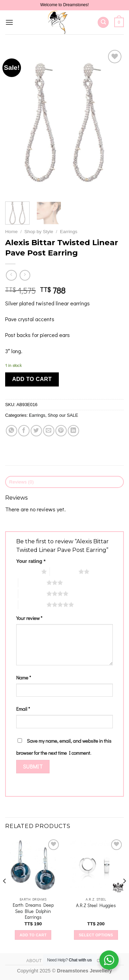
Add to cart (32, 379)
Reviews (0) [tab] (22, 482)
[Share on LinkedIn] (73, 431)
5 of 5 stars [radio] (33, 605)
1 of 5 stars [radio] (27, 571)
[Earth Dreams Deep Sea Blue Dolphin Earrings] (33, 866)
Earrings (69, 232)
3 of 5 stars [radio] (33, 582)
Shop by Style (39, 232)
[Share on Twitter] (36, 431)
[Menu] (9, 22)
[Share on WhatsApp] (12, 431)
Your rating (31, 561)
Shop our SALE (63, 415)
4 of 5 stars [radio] (33, 594)
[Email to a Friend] (49, 431)
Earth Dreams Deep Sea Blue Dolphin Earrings (33, 911)
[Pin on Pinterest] (61, 431)
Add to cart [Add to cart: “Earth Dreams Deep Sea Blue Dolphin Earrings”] (33, 935)
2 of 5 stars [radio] (64, 571)
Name (24, 678)
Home (11, 232)
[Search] (103, 23)
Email (23, 709)
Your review (29, 618)
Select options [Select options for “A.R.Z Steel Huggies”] (96, 935)
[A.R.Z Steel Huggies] (96, 866)
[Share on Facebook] (24, 431)
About (34, 961)
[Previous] (5, 895)
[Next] (124, 895)
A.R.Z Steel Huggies (96, 906)
